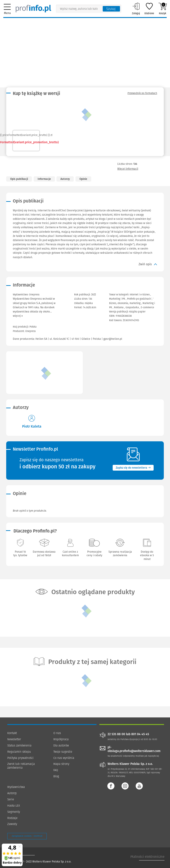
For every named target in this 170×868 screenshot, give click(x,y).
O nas (57, 733)
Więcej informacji (128, 169)
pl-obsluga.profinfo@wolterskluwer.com (134, 749)
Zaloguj (136, 9)
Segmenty (14, 812)
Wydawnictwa (16, 787)
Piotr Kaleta (32, 426)
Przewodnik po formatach (142, 93)
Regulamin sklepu (19, 752)
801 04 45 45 (140, 734)
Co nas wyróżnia (64, 758)
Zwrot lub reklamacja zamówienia (21, 766)
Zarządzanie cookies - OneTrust (27, 836)
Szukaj (111, 9)
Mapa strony (61, 764)
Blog (56, 776)
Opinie (83, 179)
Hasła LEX (14, 806)
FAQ (56, 770)
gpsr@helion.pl (113, 339)
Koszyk (163, 9)
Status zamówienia (19, 745)
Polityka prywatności (20, 758)
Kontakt (12, 733)
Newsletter (14, 739)
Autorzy (65, 179)
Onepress (30, 331)
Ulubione (149, 9)
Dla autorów (61, 745)
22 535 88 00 (116, 734)
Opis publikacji (19, 179)
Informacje (44, 179)
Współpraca (61, 739)
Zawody (12, 824)
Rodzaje (12, 818)
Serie (11, 799)
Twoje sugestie (63, 752)
